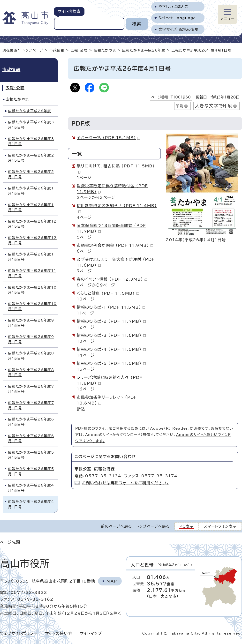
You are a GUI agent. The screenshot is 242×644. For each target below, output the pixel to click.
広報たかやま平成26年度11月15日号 (32, 257)
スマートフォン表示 (220, 526)
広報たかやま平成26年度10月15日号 (32, 290)
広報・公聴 (79, 50)
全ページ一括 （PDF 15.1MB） (108, 138)
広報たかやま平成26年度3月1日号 (31, 141)
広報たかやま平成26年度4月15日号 (31, 488)
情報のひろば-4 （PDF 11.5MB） (111, 349)
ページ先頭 (10, 542)
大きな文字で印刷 (214, 106)
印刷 (180, 106)
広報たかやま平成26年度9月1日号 (31, 339)
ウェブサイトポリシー (19, 633)
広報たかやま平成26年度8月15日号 (31, 356)
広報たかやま (105, 50)
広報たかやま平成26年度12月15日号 (32, 224)
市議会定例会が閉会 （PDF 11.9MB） (115, 245)
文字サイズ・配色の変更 (179, 29)
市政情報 (57, 50)
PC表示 (187, 526)
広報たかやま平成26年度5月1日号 (31, 471)
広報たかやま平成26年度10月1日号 (32, 306)
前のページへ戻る (116, 526)
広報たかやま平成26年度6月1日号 (31, 438)
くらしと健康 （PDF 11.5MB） (108, 293)
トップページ (33, 50)
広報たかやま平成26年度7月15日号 (31, 389)
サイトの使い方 (59, 633)
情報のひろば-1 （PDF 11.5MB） (111, 307)
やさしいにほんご (174, 7)
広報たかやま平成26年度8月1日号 (31, 372)
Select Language (177, 18)
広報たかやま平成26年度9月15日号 (31, 323)
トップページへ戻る (153, 526)
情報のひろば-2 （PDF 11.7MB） (111, 321)
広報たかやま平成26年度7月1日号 (31, 405)
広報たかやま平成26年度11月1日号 (32, 273)
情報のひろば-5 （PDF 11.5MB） (111, 363)
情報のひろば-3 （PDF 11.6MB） (111, 335)
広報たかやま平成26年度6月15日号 (31, 422)
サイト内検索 (69, 11)
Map (112, 581)
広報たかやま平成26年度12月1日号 (32, 240)
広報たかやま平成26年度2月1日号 (31, 174)
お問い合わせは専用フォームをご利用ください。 (125, 483)
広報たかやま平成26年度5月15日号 (31, 455)
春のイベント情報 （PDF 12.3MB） (112, 279)
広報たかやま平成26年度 (144, 50)
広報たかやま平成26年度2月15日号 (31, 158)
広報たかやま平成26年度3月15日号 (31, 125)
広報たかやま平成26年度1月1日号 (31, 207)
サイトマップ (91, 633)
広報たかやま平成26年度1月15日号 (31, 191)
